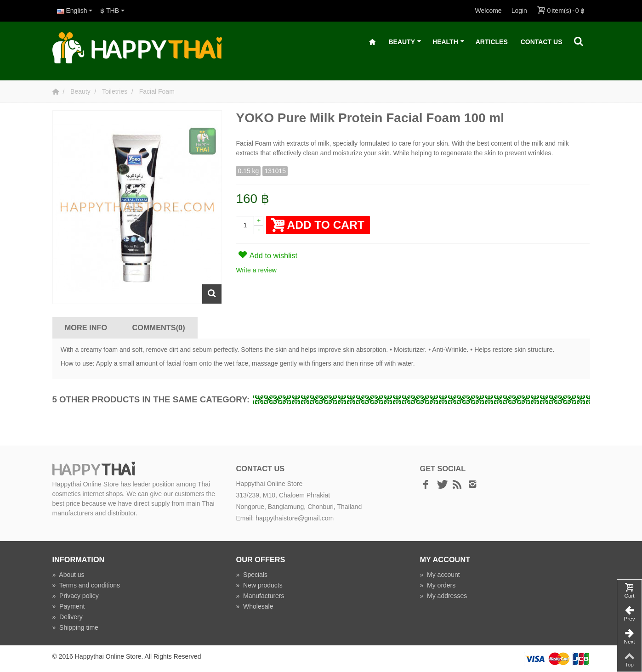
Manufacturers (260, 596)
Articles (492, 42)
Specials (252, 575)
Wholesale (254, 606)
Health (449, 42)
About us (68, 575)
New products (259, 585)
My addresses (443, 596)
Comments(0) (159, 328)
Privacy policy (76, 596)
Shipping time (75, 627)
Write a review (256, 270)
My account (440, 575)
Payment (69, 606)
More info (86, 328)
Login (519, 11)
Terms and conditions (86, 585)
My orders (437, 585)
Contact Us (542, 42)
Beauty (405, 42)
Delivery (68, 617)
